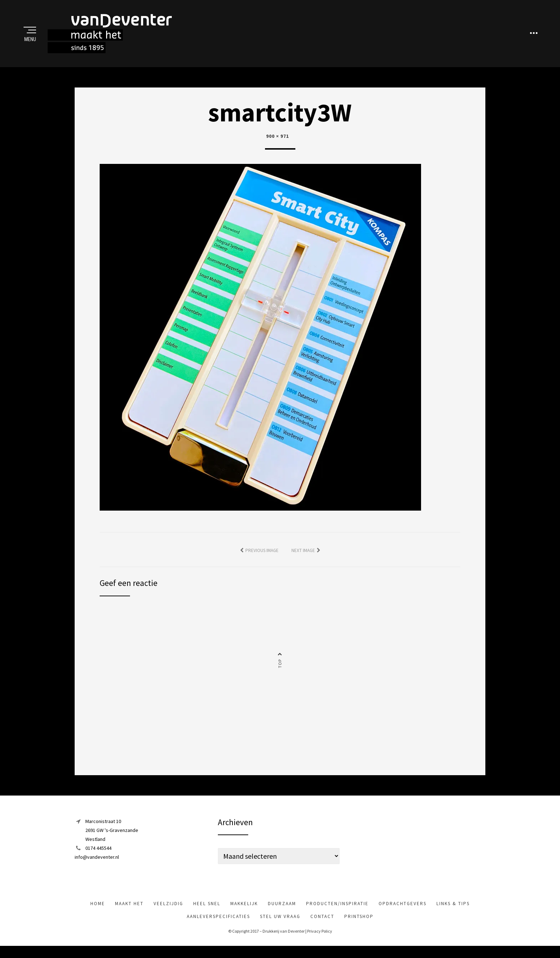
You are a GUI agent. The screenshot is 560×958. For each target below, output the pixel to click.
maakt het (129, 911)
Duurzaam (282, 911)
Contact (322, 924)
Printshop (359, 924)
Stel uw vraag (280, 924)
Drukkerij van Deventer (284, 939)
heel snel (207, 911)
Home (98, 911)
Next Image (303, 558)
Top (280, 671)
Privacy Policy (320, 939)
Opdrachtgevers (402, 911)
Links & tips (453, 911)
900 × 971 (277, 144)
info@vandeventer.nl (97, 865)
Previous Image (262, 558)
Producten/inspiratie (337, 911)
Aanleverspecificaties (218, 924)
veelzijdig (168, 911)
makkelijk (244, 911)
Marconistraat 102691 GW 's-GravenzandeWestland (112, 838)
